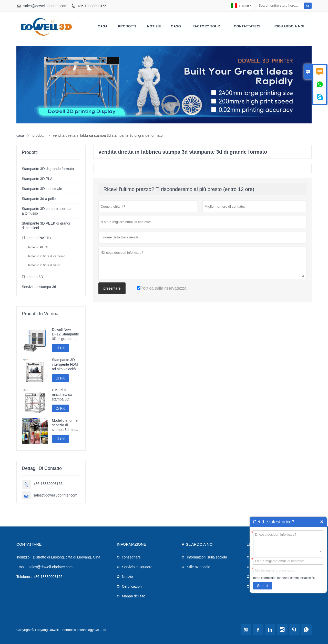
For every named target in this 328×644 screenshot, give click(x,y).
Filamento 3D (32, 277)
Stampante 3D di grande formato (48, 169)
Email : (22, 567)
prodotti (39, 136)
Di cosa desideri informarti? (288, 542)
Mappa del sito (134, 596)
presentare (112, 289)
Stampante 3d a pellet (39, 199)
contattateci (247, 27)
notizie (154, 27)
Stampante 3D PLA (37, 179)
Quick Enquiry (322, 522)
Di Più (60, 348)
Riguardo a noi (289, 27)
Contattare (29, 545)
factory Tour (206, 27)
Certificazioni (132, 587)
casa (103, 27)
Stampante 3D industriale (42, 189)
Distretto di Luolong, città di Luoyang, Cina (66, 557)
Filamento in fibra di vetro (43, 266)
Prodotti (127, 27)
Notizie (127, 577)
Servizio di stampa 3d (39, 287)
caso (176, 27)
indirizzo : (24, 557)
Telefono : (24, 577)
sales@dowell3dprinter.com (45, 6)
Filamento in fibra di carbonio (45, 257)
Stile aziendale (198, 567)
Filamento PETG (37, 248)
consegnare (131, 557)
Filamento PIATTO (37, 238)
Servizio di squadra (137, 567)
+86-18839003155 (92, 6)
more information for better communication (282, 578)
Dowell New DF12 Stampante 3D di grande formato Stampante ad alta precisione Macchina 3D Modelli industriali (65, 335)
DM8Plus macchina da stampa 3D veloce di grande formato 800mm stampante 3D (65, 395)
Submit (263, 586)
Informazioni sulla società (207, 557)
